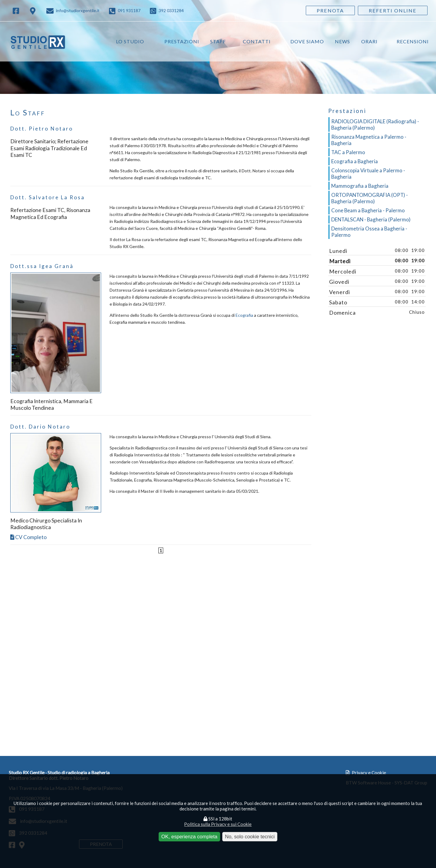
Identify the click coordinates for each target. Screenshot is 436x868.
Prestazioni (182, 41)
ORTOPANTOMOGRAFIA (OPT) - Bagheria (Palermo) (370, 198)
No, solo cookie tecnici (250, 837)
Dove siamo (307, 41)
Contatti (257, 41)
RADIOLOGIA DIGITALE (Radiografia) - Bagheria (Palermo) (375, 124)
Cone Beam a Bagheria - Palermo (368, 210)
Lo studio (130, 41)
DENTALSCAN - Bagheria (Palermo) (371, 219)
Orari (369, 41)
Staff (218, 41)
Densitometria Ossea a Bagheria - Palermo (369, 232)
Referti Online (393, 10)
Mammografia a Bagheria (360, 186)
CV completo (28, 537)
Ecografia (244, 315)
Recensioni (413, 41)
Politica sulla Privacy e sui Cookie (218, 824)
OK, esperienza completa (189, 837)
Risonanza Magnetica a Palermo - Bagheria (369, 140)
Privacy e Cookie (366, 773)
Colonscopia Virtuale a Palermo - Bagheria (368, 174)
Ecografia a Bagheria (355, 161)
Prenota (330, 10)
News (342, 41)
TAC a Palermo (348, 152)
